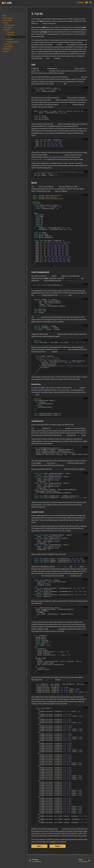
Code (57, 846)
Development (7, 49)
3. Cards (8, 37)
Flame (5, 16)
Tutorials (6, 23)
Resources (6, 51)
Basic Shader (8, 28)
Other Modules (7, 20)
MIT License (84, 855)
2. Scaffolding (10, 35)
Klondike (7, 30)
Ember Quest (8, 44)
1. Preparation (10, 32)
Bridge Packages (8, 18)
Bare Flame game (10, 25)
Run (39, 846)
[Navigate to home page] (7, 3)
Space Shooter (9, 47)
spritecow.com (36, 159)
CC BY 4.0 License (59, 855)
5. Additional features (12, 42)
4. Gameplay (10, 39)
